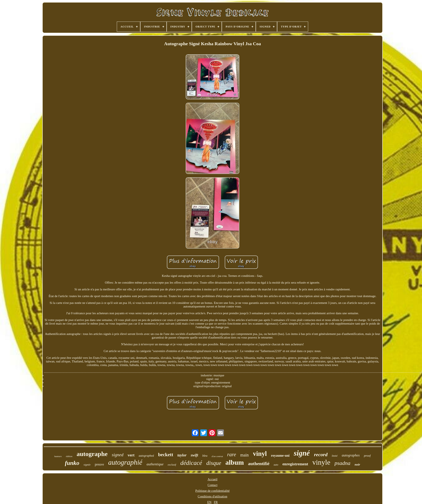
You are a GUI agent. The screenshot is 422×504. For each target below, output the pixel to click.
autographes (351, 455)
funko (72, 463)
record (321, 455)
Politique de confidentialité (212, 491)
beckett (166, 455)
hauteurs (58, 456)
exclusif (172, 465)
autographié (125, 462)
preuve (99, 464)
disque (214, 463)
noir (357, 464)
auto (276, 465)
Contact (213, 485)
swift (194, 455)
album (235, 462)
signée (87, 465)
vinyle (321, 462)
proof (367, 456)
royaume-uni (280, 456)
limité (335, 456)
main (245, 455)
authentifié (259, 464)
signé (302, 453)
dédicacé (191, 463)
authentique (155, 464)
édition (69, 456)
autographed (146, 456)
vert (131, 455)
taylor (182, 455)
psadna (342, 463)
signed (118, 455)
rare (231, 454)
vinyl (260, 454)
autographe (92, 454)
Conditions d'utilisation (212, 496)
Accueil (213, 479)
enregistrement (295, 464)
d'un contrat (217, 456)
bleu (205, 456)
